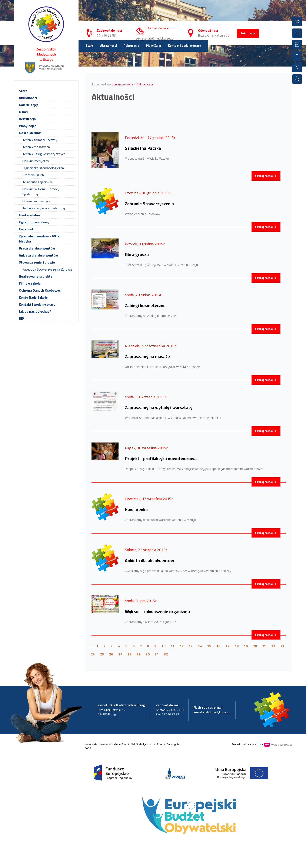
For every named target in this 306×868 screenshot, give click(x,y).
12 (182, 646)
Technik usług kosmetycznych (44, 154)
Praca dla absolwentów (37, 248)
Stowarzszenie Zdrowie (37, 262)
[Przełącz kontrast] (297, 22)
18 (237, 646)
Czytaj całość (266, 176)
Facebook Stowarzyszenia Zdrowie (47, 269)
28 (129, 654)
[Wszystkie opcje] (297, 68)
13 (191, 646)
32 (166, 654)
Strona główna (122, 84)
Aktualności (109, 46)
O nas (23, 112)
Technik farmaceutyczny (40, 140)
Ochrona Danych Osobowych (41, 290)
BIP (21, 318)
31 (157, 654)
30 (148, 654)
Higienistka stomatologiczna (43, 168)
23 (282, 646)
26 (111, 654)
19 (246, 646)
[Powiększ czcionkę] (297, 33)
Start (90, 46)
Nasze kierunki (30, 133)
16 (218, 646)
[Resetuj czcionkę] (297, 56)
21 (264, 646)
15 (209, 646)
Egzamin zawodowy (34, 222)
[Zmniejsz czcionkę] (297, 45)
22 (273, 646)
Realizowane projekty (36, 276)
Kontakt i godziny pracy (184, 46)
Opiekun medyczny (36, 161)
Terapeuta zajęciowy (37, 182)
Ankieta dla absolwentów (38, 255)
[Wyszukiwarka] (297, 79)
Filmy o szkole (30, 283)
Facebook (26, 229)
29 (139, 654)
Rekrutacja (248, 33)
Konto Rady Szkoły (33, 297)
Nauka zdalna (29, 215)
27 (120, 654)
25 (102, 654)
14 (200, 646)
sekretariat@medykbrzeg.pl (155, 38)
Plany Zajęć (154, 46)
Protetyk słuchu (34, 175)
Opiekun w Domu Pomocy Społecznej (41, 191)
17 (227, 646)
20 (255, 646)
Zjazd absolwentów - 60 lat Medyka (40, 239)
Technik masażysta (36, 147)
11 (173, 646)
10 (163, 646)
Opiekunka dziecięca (36, 201)
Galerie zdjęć (29, 105)
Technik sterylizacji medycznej (44, 208)
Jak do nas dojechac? (35, 311)
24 (93, 654)
